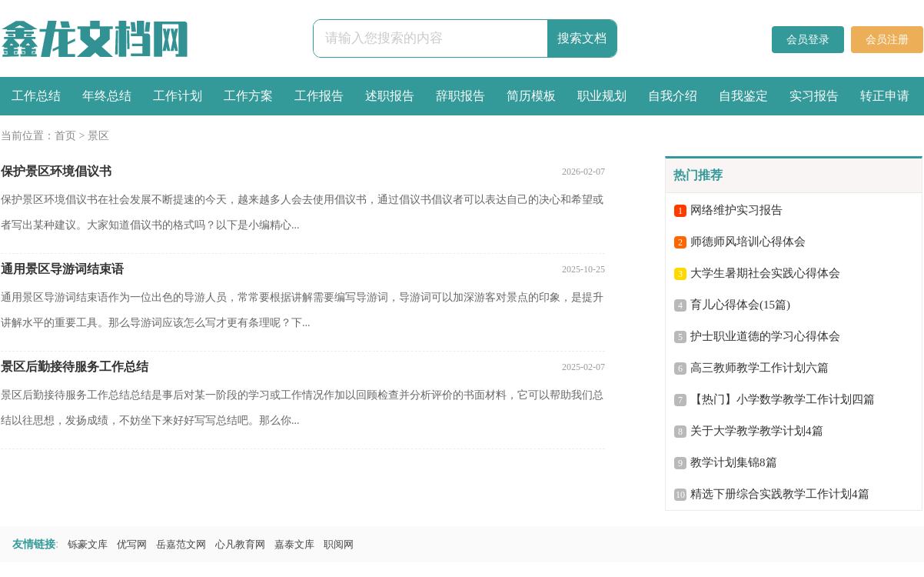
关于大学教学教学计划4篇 (757, 431)
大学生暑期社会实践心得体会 (765, 273)
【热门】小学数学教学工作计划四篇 (783, 399)
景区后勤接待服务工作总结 (75, 367)
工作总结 (36, 96)
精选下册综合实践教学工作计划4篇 (780, 494)
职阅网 (339, 544)
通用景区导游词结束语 (62, 269)
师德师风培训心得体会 (748, 242)
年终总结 (107, 96)
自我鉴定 (743, 96)
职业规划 (602, 96)
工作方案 (248, 96)
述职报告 (390, 96)
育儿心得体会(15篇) (740, 305)
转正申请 (885, 96)
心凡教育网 (240, 544)
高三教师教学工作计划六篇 (759, 368)
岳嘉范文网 (181, 544)
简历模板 (531, 96)
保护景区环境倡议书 (56, 171)
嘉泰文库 (294, 544)
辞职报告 (460, 96)
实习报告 (814, 96)
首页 (65, 136)
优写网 (132, 544)
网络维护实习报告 (736, 210)
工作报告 (319, 96)
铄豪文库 (88, 544)
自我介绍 (673, 96)
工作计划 (178, 96)
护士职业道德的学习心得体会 (765, 336)
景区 (98, 136)
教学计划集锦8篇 (734, 462)
